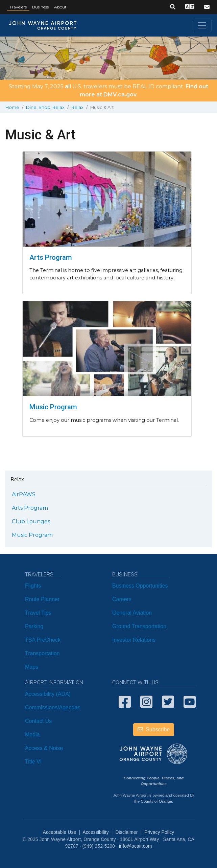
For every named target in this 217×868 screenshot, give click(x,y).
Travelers (18, 7)
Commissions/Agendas (53, 707)
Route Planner (42, 599)
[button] (173, 7)
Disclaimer (127, 832)
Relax (77, 107)
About (60, 7)
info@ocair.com (135, 846)
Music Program (53, 407)
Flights (33, 586)
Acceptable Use (60, 832)
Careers (122, 599)
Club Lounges (31, 521)
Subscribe (154, 729)
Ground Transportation (139, 626)
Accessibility (95, 832)
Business (40, 7)
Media (32, 735)
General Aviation (132, 613)
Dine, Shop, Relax (45, 107)
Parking (34, 626)
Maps (32, 667)
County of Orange (156, 801)
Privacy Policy (159, 832)
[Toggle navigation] (202, 25)
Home (12, 107)
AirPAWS (24, 494)
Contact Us (38, 721)
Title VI (33, 762)
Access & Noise (44, 748)
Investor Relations (134, 640)
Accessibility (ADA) (48, 694)
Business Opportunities (140, 586)
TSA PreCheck (43, 640)
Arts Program (51, 257)
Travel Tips (38, 613)
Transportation (42, 653)
